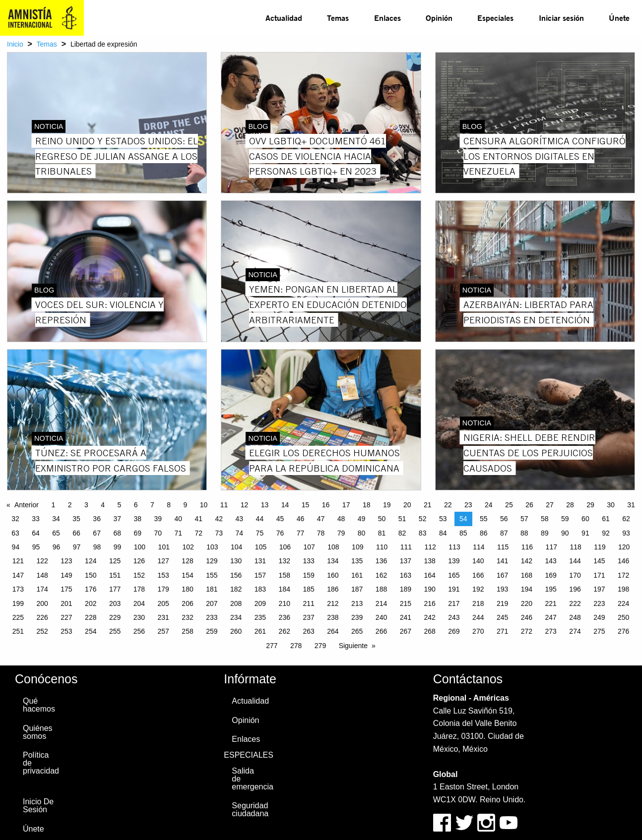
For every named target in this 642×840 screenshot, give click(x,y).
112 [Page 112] (430, 547)
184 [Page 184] (285, 589)
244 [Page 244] (478, 617)
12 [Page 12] (245, 505)
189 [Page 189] (406, 589)
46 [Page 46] (301, 519)
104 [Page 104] (236, 547)
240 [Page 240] (381, 617)
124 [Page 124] (91, 561)
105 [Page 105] (261, 547)
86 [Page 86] (484, 533)
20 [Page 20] (407, 505)
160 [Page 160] (333, 575)
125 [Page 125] (115, 561)
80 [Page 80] (362, 533)
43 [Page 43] (240, 519)
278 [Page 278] (296, 646)
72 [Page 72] (199, 533)
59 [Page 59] (565, 519)
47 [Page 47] (321, 519)
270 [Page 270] (478, 631)
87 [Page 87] (504, 533)
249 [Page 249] (599, 617)
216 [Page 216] (429, 603)
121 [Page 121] (18, 561)
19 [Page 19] (387, 505)
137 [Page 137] (406, 561)
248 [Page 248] (575, 617)
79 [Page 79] (341, 533)
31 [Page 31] (631, 505)
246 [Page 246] (527, 617)
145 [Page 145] (599, 561)
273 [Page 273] (551, 631)
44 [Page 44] (260, 519)
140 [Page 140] (478, 561)
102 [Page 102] (188, 547)
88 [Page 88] (524, 533)
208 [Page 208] (236, 603)
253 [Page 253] (66, 631)
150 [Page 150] (91, 575)
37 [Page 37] (117, 519)
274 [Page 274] (575, 631)
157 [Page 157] (260, 575)
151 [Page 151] (115, 575)
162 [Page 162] (381, 575)
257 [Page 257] (163, 631)
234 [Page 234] (236, 617)
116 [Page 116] (527, 547)
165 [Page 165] (454, 575)
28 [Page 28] (570, 505)
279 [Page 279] (320, 646)
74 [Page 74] (240, 533)
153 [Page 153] (163, 575)
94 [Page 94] (16, 547)
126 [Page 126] (139, 561)
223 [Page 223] (599, 603)
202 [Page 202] (91, 603)
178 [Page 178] (139, 589)
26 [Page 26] (529, 505)
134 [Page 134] (333, 561)
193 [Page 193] (502, 589)
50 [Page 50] (382, 519)
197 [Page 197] (599, 589)
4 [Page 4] (103, 505)
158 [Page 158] (285, 575)
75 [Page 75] (260, 533)
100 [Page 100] (140, 547)
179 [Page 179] (163, 589)
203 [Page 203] (115, 603)
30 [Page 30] (611, 505)
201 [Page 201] (66, 603)
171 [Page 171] (599, 575)
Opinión (439, 18)
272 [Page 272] (527, 631)
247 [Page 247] (551, 617)
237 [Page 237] (308, 617)
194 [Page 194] (527, 589)
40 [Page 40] (178, 519)
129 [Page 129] (212, 561)
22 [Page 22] (448, 505)
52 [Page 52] (423, 519)
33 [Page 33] (36, 519)
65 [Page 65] (56, 533)
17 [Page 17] (346, 505)
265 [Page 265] (357, 631)
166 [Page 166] (478, 575)
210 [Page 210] (285, 603)
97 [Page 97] (77, 547)
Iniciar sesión (561, 18)
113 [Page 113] (454, 547)
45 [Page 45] (280, 519)
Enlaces (387, 18)
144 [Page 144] (575, 561)
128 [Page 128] (187, 561)
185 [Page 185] (308, 589)
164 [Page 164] (429, 575)
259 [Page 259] (212, 631)
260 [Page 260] (236, 631)
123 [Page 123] (66, 561)
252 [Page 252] (42, 631)
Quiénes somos (38, 732)
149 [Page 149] (66, 575)
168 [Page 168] (527, 575)
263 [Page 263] (308, 631)
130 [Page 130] (236, 561)
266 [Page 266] (381, 631)
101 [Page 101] (164, 547)
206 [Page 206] (187, 603)
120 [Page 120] (624, 547)
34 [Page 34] (56, 519)
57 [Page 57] (524, 519)
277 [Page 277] (272, 646)
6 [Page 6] (136, 505)
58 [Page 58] (545, 519)
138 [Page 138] (429, 561)
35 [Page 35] (76, 519)
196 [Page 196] (575, 589)
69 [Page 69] (137, 533)
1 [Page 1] (53, 505)
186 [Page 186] (333, 589)
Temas (338, 18)
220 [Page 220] (527, 603)
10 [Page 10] (204, 505)
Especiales (495, 18)
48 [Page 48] (341, 519)
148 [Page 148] (42, 575)
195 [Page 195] (551, 589)
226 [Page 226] (42, 617)
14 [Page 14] (285, 505)
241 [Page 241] (406, 617)
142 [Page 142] (527, 561)
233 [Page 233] (212, 617)
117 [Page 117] (551, 547)
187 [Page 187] (357, 589)
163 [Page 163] (406, 575)
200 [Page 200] (42, 603)
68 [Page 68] (117, 533)
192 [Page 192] (478, 589)
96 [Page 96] (57, 547)
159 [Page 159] (308, 575)
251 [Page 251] (18, 631)
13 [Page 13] (265, 505)
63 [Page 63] (15, 533)
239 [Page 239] (357, 617)
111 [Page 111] (406, 547)
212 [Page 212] (333, 603)
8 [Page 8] (169, 505)
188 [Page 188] (381, 589)
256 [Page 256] (139, 631)
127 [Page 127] (163, 561)
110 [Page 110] (382, 547)
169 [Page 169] (551, 575)
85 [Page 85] (463, 533)
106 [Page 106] (285, 547)
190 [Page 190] (429, 589)
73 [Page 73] (219, 533)
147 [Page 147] (18, 575)
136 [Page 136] (381, 561)
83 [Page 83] (423, 533)
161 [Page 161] (357, 575)
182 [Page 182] (236, 589)
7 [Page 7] (152, 505)
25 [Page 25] (509, 505)
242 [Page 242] (429, 617)
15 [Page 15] (306, 505)
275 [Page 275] (599, 631)
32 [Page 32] (15, 519)
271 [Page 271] (502, 631)
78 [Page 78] (321, 533)
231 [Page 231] (163, 617)
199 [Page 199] (18, 603)
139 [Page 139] (454, 561)
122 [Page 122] (42, 561)
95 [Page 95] (36, 547)
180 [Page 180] (187, 589)
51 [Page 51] (402, 519)
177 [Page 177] (115, 589)
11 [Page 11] (224, 505)
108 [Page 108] (333, 547)
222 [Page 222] (575, 603)
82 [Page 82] (402, 533)
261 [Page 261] (260, 631)
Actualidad (284, 18)
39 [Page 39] (158, 519)
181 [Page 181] (212, 589)
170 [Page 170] (575, 575)
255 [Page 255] (115, 631)
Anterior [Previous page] (27, 505)
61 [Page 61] (606, 519)
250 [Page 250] (623, 617)
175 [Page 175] (66, 589)
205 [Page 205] (163, 603)
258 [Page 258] (187, 631)
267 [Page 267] (406, 631)
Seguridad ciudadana (250, 810)
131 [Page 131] (260, 561)
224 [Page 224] (623, 603)
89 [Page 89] (545, 533)
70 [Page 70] (158, 533)
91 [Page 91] (585, 533)
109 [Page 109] (357, 547)
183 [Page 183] (260, 589)
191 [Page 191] (454, 589)
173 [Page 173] (18, 589)
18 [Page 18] (367, 505)
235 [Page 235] (260, 617)
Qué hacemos (39, 705)
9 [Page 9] (185, 505)
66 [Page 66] (76, 533)
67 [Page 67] (97, 533)
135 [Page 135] (357, 561)
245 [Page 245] (502, 617)
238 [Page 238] (333, 617)
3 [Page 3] (86, 505)
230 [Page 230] (139, 617)
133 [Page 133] (308, 561)
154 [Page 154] (187, 575)
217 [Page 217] (454, 603)
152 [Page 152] (139, 575)
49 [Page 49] (362, 519)
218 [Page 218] (478, 603)
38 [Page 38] (137, 519)
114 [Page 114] (479, 547)
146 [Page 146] (623, 561)
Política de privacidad (41, 763)
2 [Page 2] (70, 505)
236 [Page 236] (285, 617)
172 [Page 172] (623, 575)
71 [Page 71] (178, 533)
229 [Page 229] (115, 617)
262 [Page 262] (285, 631)
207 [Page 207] (212, 603)
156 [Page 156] (236, 575)
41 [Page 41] (199, 519)
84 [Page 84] (443, 533)
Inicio (15, 44)
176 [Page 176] (91, 589)
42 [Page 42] (219, 519)
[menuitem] (284, 18)
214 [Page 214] (381, 603)
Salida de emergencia (252, 779)
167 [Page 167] (502, 575)
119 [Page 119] (600, 547)
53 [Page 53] (443, 519)
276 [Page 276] (623, 631)
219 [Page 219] (502, 603)
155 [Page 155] (212, 575)
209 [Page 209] (260, 603)
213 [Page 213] (357, 603)
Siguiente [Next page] (353, 646)
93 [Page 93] (626, 533)
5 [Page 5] (119, 505)
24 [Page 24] (489, 505)
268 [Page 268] (429, 631)
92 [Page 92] (606, 533)
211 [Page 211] (308, 603)
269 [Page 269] (454, 631)
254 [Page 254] (91, 631)
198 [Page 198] (623, 589)
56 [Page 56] (504, 519)
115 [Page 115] (503, 547)
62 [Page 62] (626, 519)
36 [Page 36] (97, 519)
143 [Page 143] (551, 561)
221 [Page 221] (551, 603)
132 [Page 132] (285, 561)
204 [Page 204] (139, 603)
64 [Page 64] (36, 533)
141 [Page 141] (502, 561)
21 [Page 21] (428, 505)
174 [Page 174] (42, 589)
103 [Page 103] (212, 547)
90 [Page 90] (565, 533)
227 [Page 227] (66, 617)
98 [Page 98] (97, 547)
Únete (619, 18)
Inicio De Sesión (38, 806)
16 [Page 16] (326, 505)
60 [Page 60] (585, 519)
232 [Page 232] (187, 617)
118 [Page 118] (575, 547)
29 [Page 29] (590, 505)
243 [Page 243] (454, 617)
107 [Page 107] (309, 547)
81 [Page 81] (382, 533)
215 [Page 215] (406, 603)
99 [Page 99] (118, 547)
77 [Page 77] (301, 533)
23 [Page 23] (468, 505)
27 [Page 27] (550, 505)
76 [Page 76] (280, 533)
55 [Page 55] (484, 519)
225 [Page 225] (18, 617)
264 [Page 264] (333, 631)
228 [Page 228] (91, 617)
